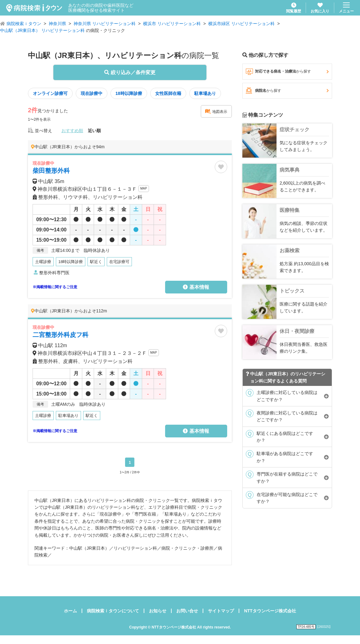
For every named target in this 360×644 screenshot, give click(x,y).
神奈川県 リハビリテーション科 (105, 24)
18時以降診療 (129, 93)
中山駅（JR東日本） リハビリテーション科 (42, 30)
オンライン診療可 (50, 93)
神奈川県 (57, 24)
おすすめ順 (72, 131)
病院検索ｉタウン (24, 24)
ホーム (70, 611)
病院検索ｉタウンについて (113, 611)
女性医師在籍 (168, 93)
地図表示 (216, 111)
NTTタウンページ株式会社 (270, 611)
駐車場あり (205, 93)
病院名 (287, 91)
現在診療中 (92, 93)
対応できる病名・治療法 (287, 72)
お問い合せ (187, 611)
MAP (144, 188)
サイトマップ (221, 611)
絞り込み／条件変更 (130, 72)
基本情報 (196, 287)
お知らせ (158, 611)
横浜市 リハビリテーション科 (172, 24)
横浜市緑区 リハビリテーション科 (241, 24)
